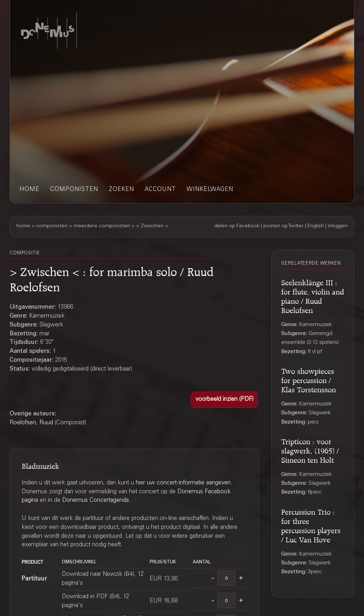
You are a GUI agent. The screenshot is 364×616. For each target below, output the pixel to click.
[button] (224, 400)
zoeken (121, 190)
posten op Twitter (283, 226)
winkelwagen (210, 190)
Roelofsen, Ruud (31, 423)
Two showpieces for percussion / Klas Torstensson (309, 379)
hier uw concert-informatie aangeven (183, 483)
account (160, 190)
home (30, 190)
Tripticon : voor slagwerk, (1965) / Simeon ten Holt (310, 450)
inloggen (338, 226)
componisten (74, 190)
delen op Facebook (237, 226)
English (316, 226)
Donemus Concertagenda (95, 501)
